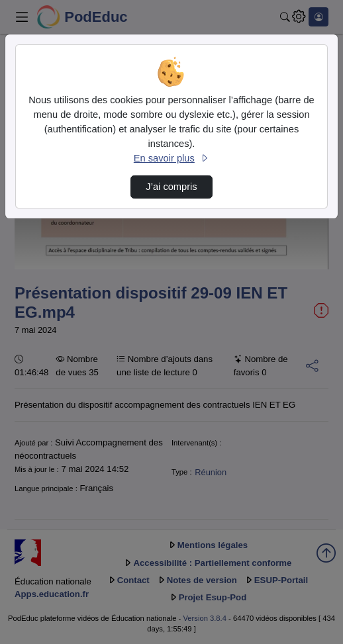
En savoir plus (171, 158)
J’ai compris (171, 187)
